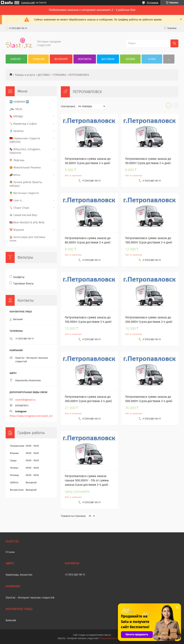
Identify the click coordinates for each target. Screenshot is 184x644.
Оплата (130, 59)
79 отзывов (152, 3)
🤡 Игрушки (17, 230)
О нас (152, 59)
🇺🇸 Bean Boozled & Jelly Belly (27, 222)
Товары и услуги (25, 75)
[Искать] (174, 43)
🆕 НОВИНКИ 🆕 (19, 102)
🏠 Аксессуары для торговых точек (27, 239)
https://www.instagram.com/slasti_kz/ (31, 416)
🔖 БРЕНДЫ (16, 116)
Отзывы (10, 552)
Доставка (108, 59)
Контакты (85, 59)
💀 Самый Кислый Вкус (23, 215)
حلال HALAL (16, 109)
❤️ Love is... (16, 200)
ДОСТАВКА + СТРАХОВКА (52, 75)
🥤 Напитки (16, 131)
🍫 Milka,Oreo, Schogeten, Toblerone (25, 151)
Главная (38, 59)
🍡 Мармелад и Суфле (23, 124)
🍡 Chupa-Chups (19, 208)
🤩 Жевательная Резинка (25, 168)
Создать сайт (28, 3)
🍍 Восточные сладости (24, 193)
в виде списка (176, 106)
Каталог (16, 59)
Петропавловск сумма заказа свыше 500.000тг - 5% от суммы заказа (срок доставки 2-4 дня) (87, 480)
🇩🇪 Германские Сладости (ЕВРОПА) (25, 140)
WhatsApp (61, 59)
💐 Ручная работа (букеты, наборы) (26, 184)
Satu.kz (108, 635)
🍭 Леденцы (17, 160)
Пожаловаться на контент (113, 638)
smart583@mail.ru (25, 400)
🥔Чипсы (15, 175)
